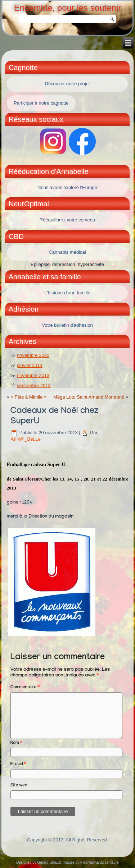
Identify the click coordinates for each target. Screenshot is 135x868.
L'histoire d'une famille (67, 293)
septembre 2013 (34, 385)
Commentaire (25, 688)
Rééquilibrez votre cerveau (67, 220)
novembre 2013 (33, 375)
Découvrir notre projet (67, 84)
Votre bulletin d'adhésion (67, 325)
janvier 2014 (30, 365)
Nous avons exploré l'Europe (67, 187)
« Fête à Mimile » (29, 397)
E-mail (18, 764)
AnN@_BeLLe (26, 439)
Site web (19, 786)
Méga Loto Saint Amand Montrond (89, 397)
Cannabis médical (67, 252)
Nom (16, 743)
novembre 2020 (33, 355)
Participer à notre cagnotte (41, 103)
